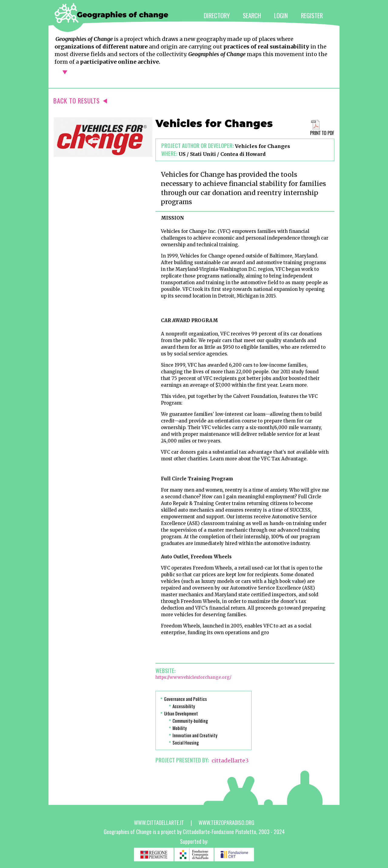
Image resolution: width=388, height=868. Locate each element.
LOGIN (281, 15)
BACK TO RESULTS (80, 101)
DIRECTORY (217, 15)
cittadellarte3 (230, 760)
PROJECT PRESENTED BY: (182, 760)
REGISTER (312, 15)
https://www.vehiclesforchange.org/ (193, 677)
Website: (166, 671)
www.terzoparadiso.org (226, 823)
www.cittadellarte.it (159, 823)
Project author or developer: (197, 146)
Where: (169, 153)
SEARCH (252, 15)
